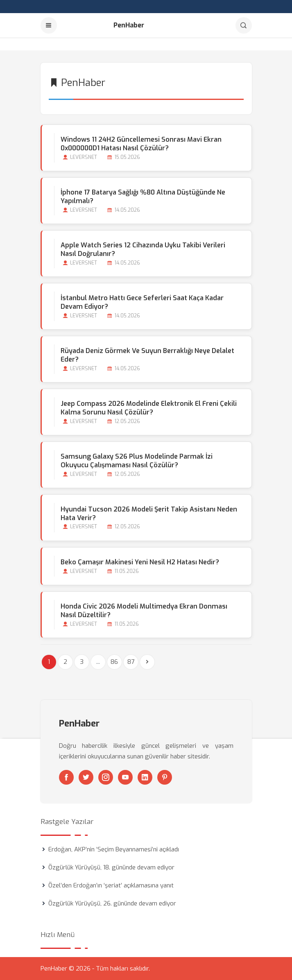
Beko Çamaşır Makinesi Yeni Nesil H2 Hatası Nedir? (140, 562)
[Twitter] (86, 777)
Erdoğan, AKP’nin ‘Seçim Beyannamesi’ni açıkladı (114, 849)
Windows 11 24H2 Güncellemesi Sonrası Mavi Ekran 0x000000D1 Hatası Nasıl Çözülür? (141, 144)
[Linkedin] (145, 777)
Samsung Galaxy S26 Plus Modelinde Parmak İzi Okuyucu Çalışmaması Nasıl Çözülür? (137, 461)
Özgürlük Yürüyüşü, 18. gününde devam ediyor (111, 867)
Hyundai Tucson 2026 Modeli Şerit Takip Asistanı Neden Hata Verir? (149, 514)
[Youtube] (125, 777)
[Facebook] (66, 777)
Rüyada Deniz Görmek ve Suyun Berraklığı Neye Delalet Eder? (147, 355)
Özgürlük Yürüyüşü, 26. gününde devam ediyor (112, 903)
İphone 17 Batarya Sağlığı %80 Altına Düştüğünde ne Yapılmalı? (143, 197)
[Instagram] (106, 777)
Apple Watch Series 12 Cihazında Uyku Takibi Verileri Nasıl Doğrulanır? (143, 249)
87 (131, 662)
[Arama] (244, 25)
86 (114, 662)
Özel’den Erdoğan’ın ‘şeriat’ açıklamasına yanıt (111, 885)
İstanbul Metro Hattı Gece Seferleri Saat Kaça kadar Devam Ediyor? (142, 302)
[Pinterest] (165, 777)
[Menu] (49, 25)
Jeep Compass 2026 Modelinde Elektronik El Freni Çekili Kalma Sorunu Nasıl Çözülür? (149, 408)
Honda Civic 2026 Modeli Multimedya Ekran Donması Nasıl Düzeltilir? (144, 611)
